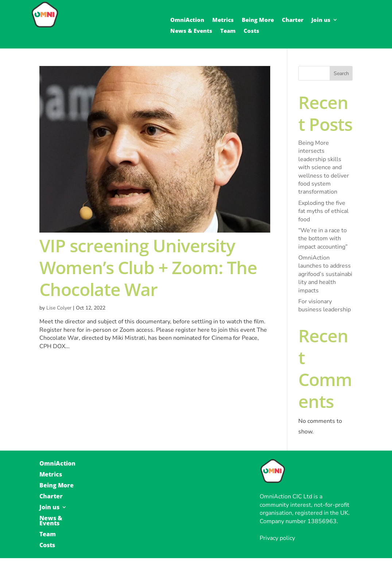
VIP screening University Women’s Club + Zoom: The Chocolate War (148, 267)
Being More (258, 20)
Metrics (223, 20)
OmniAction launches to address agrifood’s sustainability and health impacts (325, 274)
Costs (251, 31)
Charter (293, 20)
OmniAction (187, 20)
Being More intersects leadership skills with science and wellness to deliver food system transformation (324, 167)
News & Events (191, 31)
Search (341, 73)
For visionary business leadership (325, 305)
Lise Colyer (59, 308)
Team (228, 31)
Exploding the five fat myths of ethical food (323, 211)
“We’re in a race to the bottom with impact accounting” (323, 239)
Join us (321, 20)
